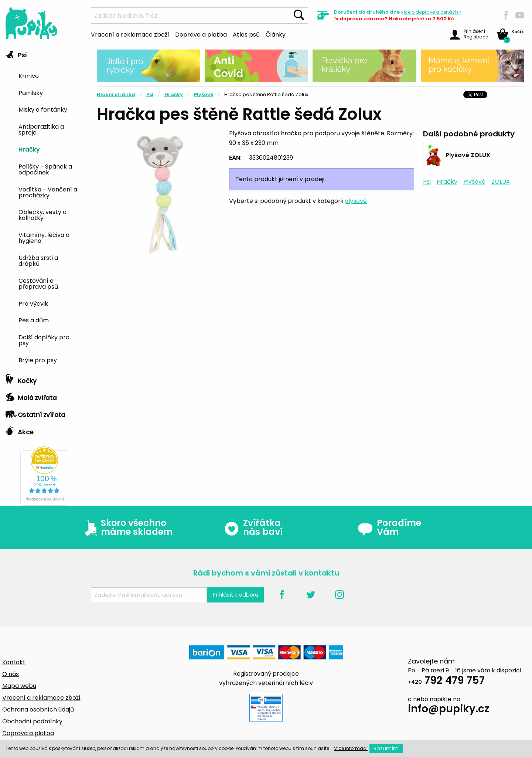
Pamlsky (31, 92)
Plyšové (204, 94)
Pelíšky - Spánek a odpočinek (45, 169)
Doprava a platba (201, 34)
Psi (16, 53)
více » (431, 12)
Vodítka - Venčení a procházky (48, 192)
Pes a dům (34, 320)
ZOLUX (501, 182)
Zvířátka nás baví (253, 527)
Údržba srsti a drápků (38, 260)
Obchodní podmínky (32, 721)
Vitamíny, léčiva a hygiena (44, 237)
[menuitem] (51, 75)
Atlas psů (246, 34)
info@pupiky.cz (449, 710)
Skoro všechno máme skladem (127, 527)
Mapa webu (19, 686)
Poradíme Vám (389, 527)
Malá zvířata (31, 396)
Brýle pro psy (38, 360)
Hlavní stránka (116, 94)
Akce (19, 430)
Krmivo (29, 75)
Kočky (21, 379)
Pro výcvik (33, 303)
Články (276, 34)
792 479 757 (446, 681)
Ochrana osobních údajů (38, 710)
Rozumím (386, 748)
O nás (11, 674)
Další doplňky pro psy (44, 340)
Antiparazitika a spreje (41, 129)
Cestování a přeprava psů (38, 283)
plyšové (356, 201)
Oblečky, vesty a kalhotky (42, 214)
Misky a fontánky (43, 109)
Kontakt (14, 662)
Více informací (351, 748)
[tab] (44, 208)
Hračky (29, 149)
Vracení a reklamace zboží (130, 34)
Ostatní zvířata (35, 413)
